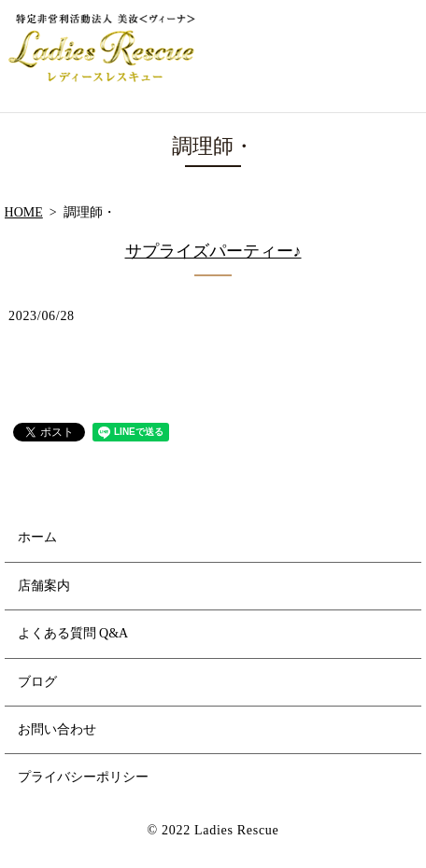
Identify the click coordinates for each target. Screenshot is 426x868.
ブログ (37, 682)
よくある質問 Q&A (73, 633)
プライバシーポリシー (83, 777)
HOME (24, 212)
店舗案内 (44, 586)
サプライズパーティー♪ (213, 251)
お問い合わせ (57, 729)
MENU (395, 56)
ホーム (37, 537)
